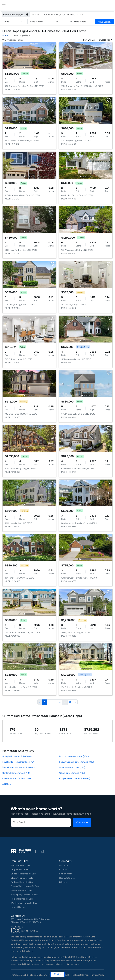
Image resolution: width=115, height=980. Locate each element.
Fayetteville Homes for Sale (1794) (19, 762)
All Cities (8, 784)
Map (58, 974)
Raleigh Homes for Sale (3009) (17, 756)
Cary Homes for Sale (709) (72, 773)
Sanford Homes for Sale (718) (16, 773)
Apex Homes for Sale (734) (72, 767)
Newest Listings (18, 907)
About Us (64, 865)
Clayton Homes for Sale (22, 878)
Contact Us (65, 870)
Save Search (104, 22)
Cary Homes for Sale (20, 870)
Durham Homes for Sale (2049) (74, 756)
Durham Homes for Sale (22, 882)
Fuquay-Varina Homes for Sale (25, 886)
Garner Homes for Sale (21, 890)
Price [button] (14, 22)
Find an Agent (66, 874)
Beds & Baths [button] (44, 22)
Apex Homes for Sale (21, 865)
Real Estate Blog (67, 878)
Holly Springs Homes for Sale (24, 895)
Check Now (82, 822)
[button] (4, 5)
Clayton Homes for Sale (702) (17, 778)
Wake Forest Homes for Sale (24, 903)
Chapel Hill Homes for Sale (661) (75, 778)
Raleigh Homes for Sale (22, 899)
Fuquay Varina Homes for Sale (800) (77, 762)
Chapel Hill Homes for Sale (23, 874)
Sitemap (63, 882)
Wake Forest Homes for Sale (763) (19, 767)
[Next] (75, 702)
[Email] (41, 822)
